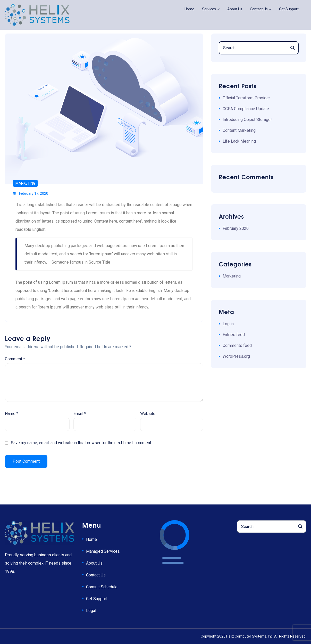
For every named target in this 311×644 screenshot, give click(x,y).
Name (12, 414)
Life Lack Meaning (239, 141)
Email (80, 414)
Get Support (289, 9)
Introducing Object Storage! (247, 120)
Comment (15, 359)
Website (148, 414)
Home (189, 9)
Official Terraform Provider (246, 98)
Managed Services (103, 551)
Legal (91, 611)
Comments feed (237, 345)
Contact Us (259, 9)
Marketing (25, 183)
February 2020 (236, 228)
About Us (235, 9)
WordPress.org (236, 356)
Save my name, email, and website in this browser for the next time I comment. (81, 443)
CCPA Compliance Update (246, 109)
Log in (228, 324)
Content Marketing (239, 130)
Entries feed (234, 335)
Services (209, 9)
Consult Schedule (102, 587)
